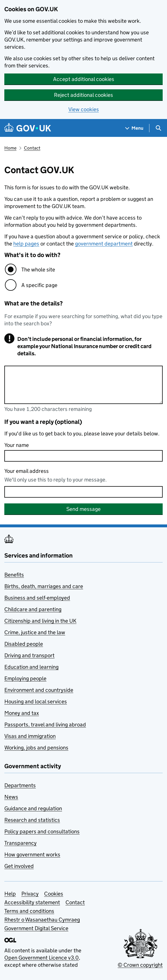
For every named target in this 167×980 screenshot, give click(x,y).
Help (10, 894)
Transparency (20, 843)
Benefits (14, 575)
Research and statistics (32, 820)
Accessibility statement (32, 902)
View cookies (84, 109)
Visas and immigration (30, 736)
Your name (17, 445)
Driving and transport (29, 655)
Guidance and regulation (33, 808)
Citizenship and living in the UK (40, 621)
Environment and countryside (39, 690)
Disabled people (24, 644)
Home (10, 148)
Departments (20, 785)
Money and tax (22, 713)
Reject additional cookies (83, 95)
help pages (26, 244)
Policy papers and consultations (42, 831)
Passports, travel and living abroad (45, 725)
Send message (83, 509)
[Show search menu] (158, 128)
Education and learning (31, 667)
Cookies (54, 894)
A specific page (39, 285)
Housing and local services (36, 702)
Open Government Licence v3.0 (42, 958)
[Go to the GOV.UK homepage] (28, 128)
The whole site (38, 270)
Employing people (25, 678)
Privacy (30, 894)
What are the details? (33, 304)
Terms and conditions (29, 911)
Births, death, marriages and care (44, 586)
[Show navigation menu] (134, 128)
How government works (32, 855)
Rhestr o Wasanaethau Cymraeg (42, 920)
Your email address (27, 471)
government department (104, 244)
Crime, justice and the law (35, 632)
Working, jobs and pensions (36, 748)
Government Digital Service (36, 928)
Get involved (19, 866)
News (11, 797)
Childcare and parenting (33, 609)
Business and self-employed (37, 598)
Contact (32, 148)
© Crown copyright (140, 965)
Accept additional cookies (84, 79)
